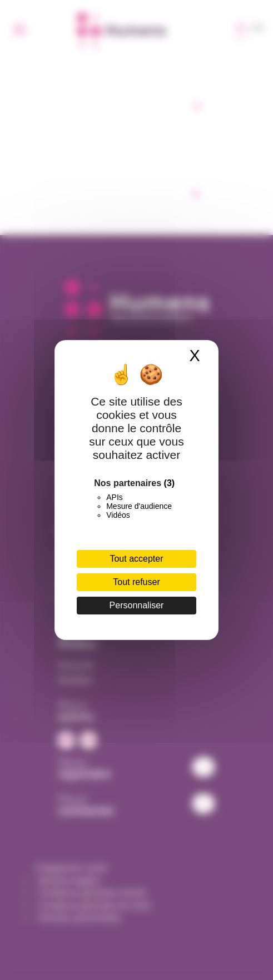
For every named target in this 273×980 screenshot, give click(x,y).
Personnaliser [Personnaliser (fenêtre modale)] (137, 605)
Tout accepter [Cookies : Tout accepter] (136, 559)
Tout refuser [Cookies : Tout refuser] (136, 582)
